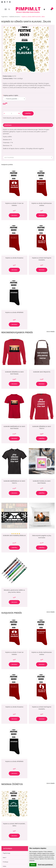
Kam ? (5, 858)
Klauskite (24, 118)
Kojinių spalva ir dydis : (11, 95)
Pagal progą (6, 853)
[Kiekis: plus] (19, 113)
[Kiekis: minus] (4, 113)
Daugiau (14, 215)
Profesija (5, 862)
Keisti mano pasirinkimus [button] (45, 865)
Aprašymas (8, 125)
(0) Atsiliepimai (9, 157)
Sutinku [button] (33, 865)
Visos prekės (51, 332)
